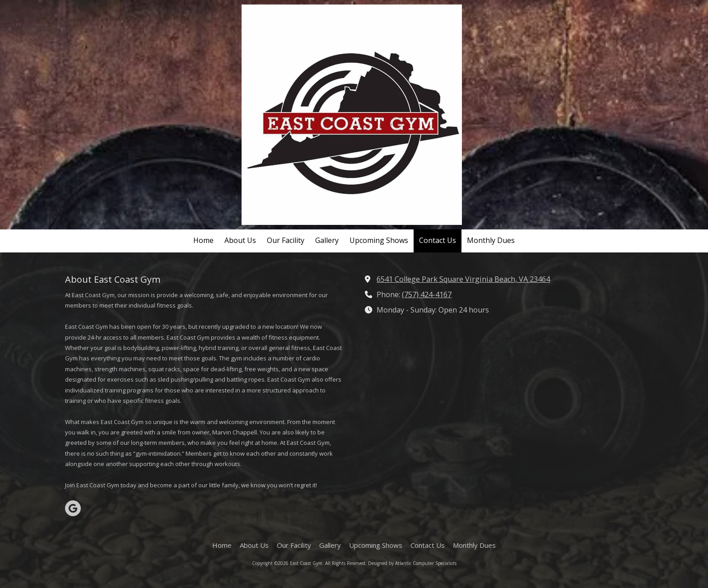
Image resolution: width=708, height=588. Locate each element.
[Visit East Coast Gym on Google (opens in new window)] (73, 508)
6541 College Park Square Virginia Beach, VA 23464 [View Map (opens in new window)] (463, 279)
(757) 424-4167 (427, 294)
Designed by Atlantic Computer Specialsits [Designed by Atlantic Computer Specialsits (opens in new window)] (412, 563)
